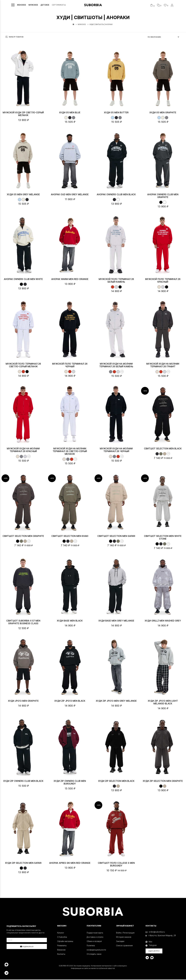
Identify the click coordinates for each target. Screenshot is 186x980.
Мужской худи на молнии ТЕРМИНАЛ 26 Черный (116, 450)
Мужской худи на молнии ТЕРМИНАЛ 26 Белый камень (116, 366)
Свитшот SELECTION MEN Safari (116, 536)
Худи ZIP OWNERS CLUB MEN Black (23, 782)
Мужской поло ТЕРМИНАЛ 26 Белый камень (116, 281)
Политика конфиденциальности (96, 948)
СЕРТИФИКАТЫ (60, 5)
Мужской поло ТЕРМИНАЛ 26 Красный (163, 281)
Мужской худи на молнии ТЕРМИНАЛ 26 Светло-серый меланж (70, 452)
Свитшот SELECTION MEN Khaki (70, 536)
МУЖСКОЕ (35, 5)
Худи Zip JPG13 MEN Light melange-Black (163, 703)
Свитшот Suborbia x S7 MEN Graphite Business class (23, 623)
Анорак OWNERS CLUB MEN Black (116, 195)
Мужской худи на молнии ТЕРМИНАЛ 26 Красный (23, 450)
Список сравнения (124, 946)
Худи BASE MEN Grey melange (116, 621)
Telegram (151, 946)
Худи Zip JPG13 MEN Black (70, 701)
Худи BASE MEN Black (70, 621)
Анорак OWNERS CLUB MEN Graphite (163, 196)
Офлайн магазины (65, 942)
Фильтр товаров (14, 37)
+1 (122, 372)
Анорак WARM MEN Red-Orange (70, 280)
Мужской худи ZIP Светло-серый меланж (23, 114)
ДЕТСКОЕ (46, 5)
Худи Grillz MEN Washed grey (163, 621)
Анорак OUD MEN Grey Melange (70, 195)
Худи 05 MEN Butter (116, 113)
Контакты (61, 955)
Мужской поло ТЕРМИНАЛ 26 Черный (70, 366)
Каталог (61, 933)
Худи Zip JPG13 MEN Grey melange (116, 701)
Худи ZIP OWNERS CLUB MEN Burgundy (70, 783)
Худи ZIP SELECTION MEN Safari (23, 863)
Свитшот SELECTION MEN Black (163, 449)
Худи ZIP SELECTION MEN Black (116, 782)
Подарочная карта (95, 933)
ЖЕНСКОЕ (23, 5)
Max (149, 942)
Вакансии (61, 950)
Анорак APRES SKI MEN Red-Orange (70, 863)
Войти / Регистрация (125, 933)
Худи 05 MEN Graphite (163, 113)
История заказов (124, 937)
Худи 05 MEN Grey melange (23, 195)
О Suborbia (62, 937)
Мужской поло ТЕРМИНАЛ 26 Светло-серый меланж (23, 366)
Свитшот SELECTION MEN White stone (163, 538)
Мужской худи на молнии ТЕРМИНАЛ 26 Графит (163, 366)
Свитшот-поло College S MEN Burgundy (116, 865)
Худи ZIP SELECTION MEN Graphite (163, 782)
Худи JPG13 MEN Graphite (23, 701)
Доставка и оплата (95, 937)
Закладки (120, 942)
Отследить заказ (94, 955)
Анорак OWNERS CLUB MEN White (23, 280)
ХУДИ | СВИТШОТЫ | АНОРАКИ (101, 25)
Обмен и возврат (94, 942)
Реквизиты (62, 946)
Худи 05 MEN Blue (70, 113)
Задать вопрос (154, 951)
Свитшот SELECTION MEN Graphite (23, 536)
